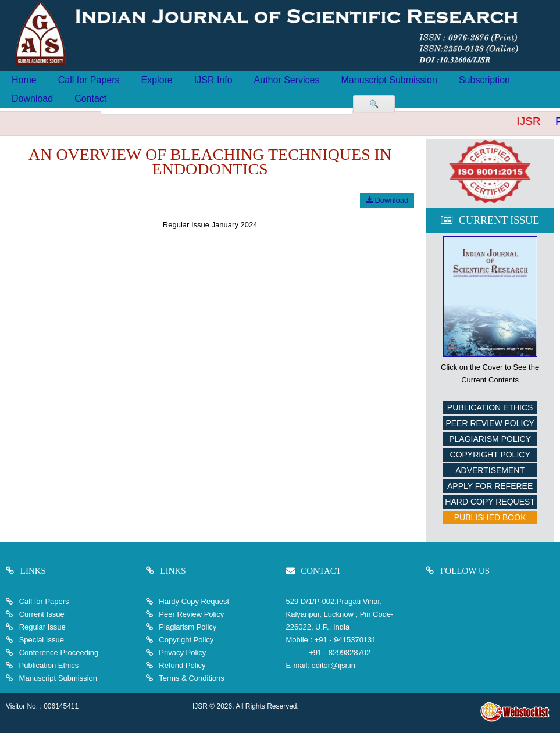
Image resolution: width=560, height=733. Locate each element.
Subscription (484, 80)
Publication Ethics (490, 407)
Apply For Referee (490, 486)
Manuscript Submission (389, 80)
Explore (157, 80)
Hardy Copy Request (193, 601)
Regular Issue (42, 627)
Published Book (490, 517)
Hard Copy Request (490, 502)
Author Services (287, 80)
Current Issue (42, 614)
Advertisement (490, 470)
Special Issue (42, 640)
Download (32, 99)
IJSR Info (213, 80)
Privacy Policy (182, 652)
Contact (90, 99)
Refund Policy (181, 665)
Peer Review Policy (490, 423)
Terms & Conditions (191, 678)
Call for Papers (89, 80)
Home (24, 80)
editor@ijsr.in (333, 665)
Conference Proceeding (59, 652)
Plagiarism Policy (490, 439)
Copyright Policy (490, 455)
